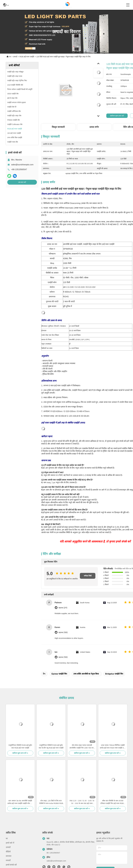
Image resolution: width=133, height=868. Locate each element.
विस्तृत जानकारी (58, 127)
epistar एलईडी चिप (59, 674)
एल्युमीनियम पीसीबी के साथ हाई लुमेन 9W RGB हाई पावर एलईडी (20, 746)
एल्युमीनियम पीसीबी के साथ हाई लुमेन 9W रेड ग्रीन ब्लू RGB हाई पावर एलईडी (51, 746)
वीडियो (8, 852)
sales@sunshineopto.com (22, 165)
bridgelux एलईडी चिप (114, 674)
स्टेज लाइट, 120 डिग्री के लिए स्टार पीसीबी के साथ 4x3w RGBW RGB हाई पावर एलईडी (51, 802)
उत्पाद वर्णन (94, 127)
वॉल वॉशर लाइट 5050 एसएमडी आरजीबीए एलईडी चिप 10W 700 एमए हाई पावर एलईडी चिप (82, 747)
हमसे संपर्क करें (11, 865)
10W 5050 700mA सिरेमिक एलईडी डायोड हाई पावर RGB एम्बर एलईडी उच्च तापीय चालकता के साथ (113, 747)
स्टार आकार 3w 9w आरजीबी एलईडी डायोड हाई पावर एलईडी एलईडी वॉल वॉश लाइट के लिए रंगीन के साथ (20, 802)
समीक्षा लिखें (88, 576)
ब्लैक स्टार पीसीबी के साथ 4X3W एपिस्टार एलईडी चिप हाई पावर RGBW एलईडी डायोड (113, 802)
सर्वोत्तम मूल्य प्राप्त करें (117, 116)
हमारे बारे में (10, 843)
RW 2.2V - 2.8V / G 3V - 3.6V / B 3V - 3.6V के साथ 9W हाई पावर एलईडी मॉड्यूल (82, 802)
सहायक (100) (63, 633)
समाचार (9, 856)
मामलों (8, 860)
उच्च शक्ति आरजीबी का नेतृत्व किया (86, 674)
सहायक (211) (63, 608)
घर (10, 57)
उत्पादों (15, 57)
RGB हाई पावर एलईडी (27, 57)
